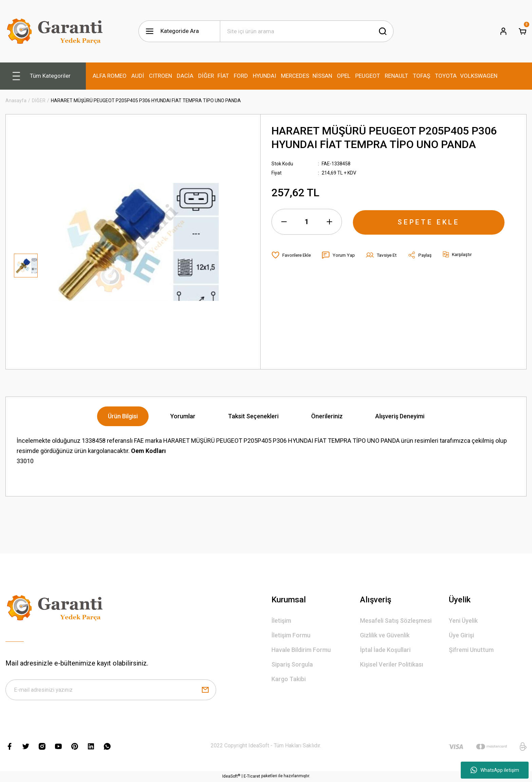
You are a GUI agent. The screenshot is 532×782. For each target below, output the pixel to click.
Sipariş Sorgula (292, 664)
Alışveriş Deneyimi (400, 416)
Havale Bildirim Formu (301, 650)
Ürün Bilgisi (123, 416)
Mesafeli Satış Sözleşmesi (396, 621)
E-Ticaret (252, 777)
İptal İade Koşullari (385, 650)
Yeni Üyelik (463, 621)
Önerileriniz (327, 416)
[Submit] (205, 690)
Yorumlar (183, 416)
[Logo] (56, 31)
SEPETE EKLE (429, 222)
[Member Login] (503, 31)
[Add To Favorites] (292, 255)
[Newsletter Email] (111, 690)
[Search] (307, 31)
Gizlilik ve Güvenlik (385, 635)
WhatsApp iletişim (495, 770)
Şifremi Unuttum (471, 650)
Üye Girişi (461, 635)
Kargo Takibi (289, 679)
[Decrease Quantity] (284, 222)
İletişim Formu (291, 635)
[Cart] (522, 31)
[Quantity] (307, 222)
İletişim (281, 621)
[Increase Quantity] (329, 222)
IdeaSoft (231, 777)
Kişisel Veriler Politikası (392, 664)
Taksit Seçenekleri (253, 416)
